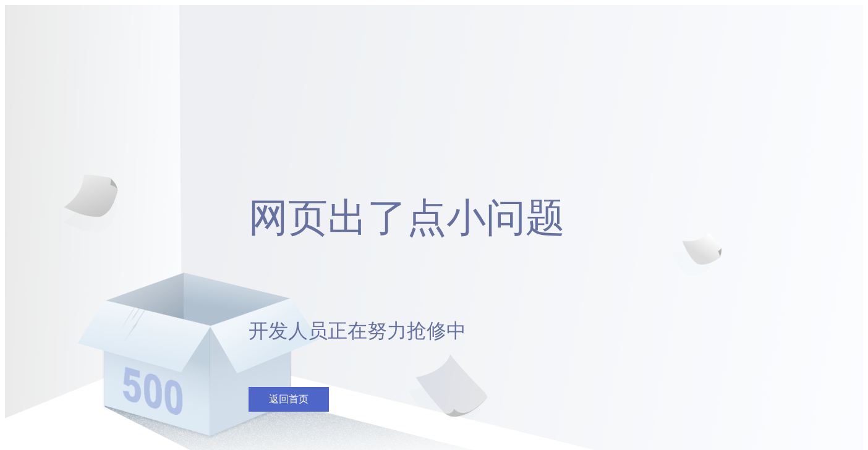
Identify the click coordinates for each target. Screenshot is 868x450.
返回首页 (289, 399)
